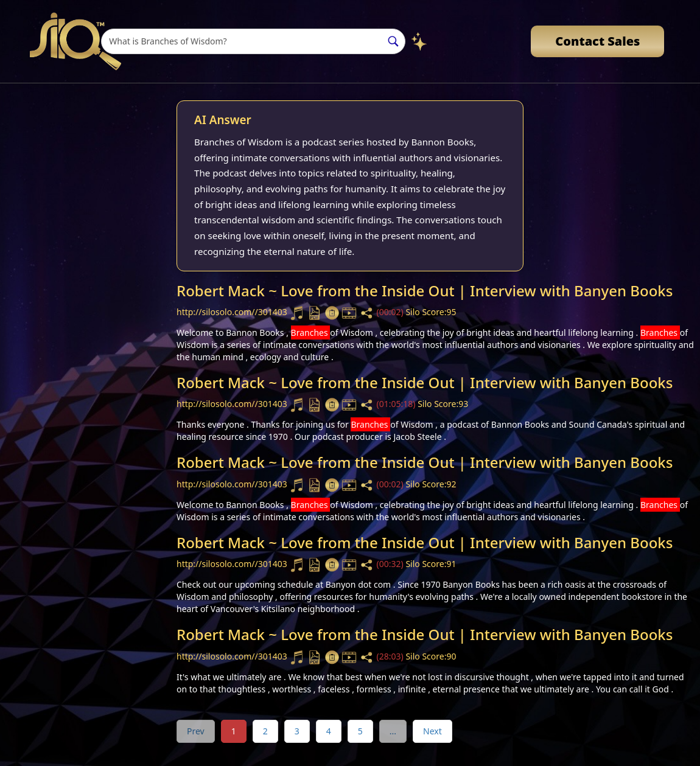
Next (432, 731)
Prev (196, 731)
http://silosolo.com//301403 (233, 312)
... (393, 731)
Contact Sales (597, 41)
